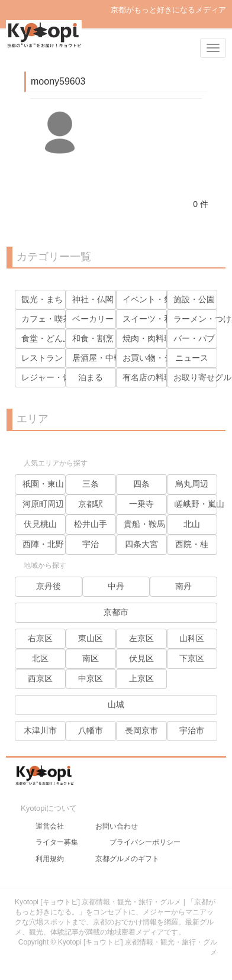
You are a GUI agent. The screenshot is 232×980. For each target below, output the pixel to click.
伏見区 (141, 658)
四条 (141, 484)
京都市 (116, 612)
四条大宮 (141, 544)
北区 (40, 658)
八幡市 (91, 730)
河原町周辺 (43, 504)
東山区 (91, 638)
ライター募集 (57, 842)
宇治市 (192, 730)
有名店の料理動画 (156, 377)
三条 (91, 484)
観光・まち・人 (50, 299)
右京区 (40, 638)
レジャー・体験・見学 (63, 377)
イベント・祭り (152, 299)
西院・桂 (192, 544)
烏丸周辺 (192, 484)
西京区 (40, 678)
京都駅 (91, 504)
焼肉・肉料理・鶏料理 (164, 338)
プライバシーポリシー (145, 842)
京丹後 (49, 586)
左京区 (141, 638)
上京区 (141, 678)
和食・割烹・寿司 (105, 338)
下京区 (192, 658)
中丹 (116, 586)
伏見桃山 (40, 524)
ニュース (192, 358)
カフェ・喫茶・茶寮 (59, 319)
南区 (91, 658)
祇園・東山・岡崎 (56, 484)
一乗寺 (141, 504)
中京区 (91, 678)
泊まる (91, 377)
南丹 (183, 586)
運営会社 (50, 826)
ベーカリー (93, 319)
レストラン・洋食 (54, 358)
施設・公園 (194, 299)
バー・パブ (194, 338)
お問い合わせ (117, 826)
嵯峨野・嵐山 (199, 504)
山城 (116, 704)
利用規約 (50, 859)
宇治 (91, 544)
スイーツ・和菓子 (156, 319)
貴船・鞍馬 (144, 524)
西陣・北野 (43, 544)
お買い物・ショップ (160, 358)
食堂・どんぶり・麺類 (63, 338)
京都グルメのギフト (127, 859)
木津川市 (40, 730)
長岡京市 (141, 730)
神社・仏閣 (93, 299)
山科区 (192, 638)
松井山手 (91, 524)
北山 (192, 524)
